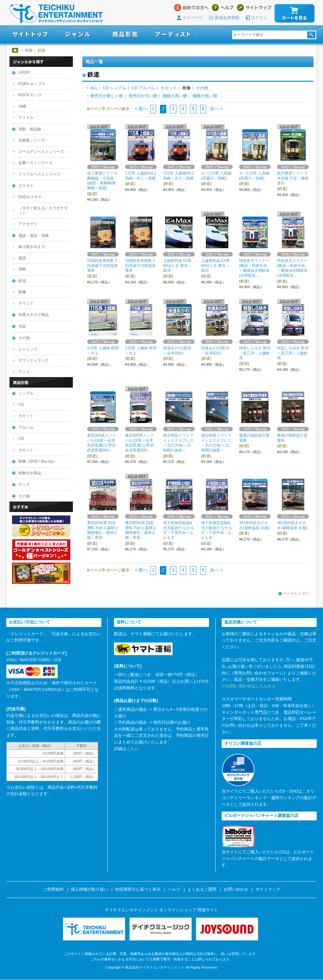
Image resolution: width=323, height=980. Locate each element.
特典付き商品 (30, 473)
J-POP (24, 73)
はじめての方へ (191, 8)
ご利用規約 (53, 889)
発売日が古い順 (143, 96)
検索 (29, 50)
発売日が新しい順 (107, 96)
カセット (169, 88)
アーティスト (173, 34)
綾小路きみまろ (32, 247)
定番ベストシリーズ (35, 163)
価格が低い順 (205, 96)
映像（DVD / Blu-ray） (38, 461)
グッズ (24, 484)
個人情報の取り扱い (89, 889)
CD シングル (115, 88)
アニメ (24, 372)
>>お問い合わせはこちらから (249, 686)
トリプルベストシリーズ (39, 174)
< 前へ (141, 109)
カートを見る (294, 13)
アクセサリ (28, 224)
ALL (94, 88)
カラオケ (26, 186)
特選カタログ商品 (34, 315)
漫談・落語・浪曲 (34, 236)
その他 (202, 88)
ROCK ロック (30, 95)
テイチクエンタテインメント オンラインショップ (56, 13)
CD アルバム (143, 88)
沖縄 (22, 106)
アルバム (26, 427)
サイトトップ (30, 34)
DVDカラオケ (30, 197)
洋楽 (22, 326)
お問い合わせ (236, 889)
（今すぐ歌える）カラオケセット (43, 210)
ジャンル (78, 34)
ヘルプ (223, 8)
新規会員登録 (227, 18)
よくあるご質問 (202, 889)
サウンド (26, 303)
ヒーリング (28, 349)
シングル (26, 393)
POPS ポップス (32, 84)
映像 (22, 292)
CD (21, 405)
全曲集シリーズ (32, 140)
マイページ (193, 18)
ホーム (15, 50)
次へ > (216, 109)
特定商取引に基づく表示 (138, 889)
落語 (22, 258)
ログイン (259, 18)
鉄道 (22, 281)
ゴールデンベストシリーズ (41, 152)
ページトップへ (294, 594)
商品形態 (125, 34)
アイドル (26, 117)
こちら (133, 749)
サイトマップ (254, 8)
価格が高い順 (175, 96)
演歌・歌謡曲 (30, 129)
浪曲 (22, 269)
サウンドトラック (34, 360)
